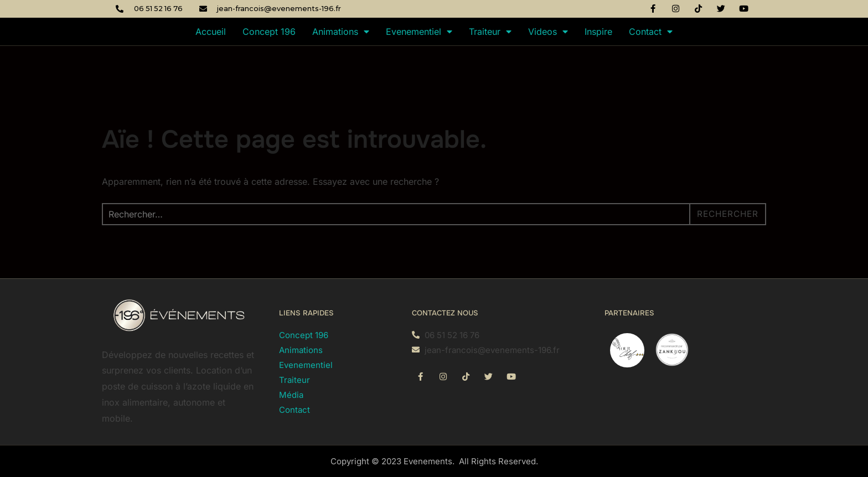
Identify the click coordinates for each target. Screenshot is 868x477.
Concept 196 (269, 32)
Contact (651, 32)
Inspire (598, 32)
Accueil (211, 32)
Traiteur (490, 32)
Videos (548, 32)
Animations (341, 32)
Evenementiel (419, 32)
